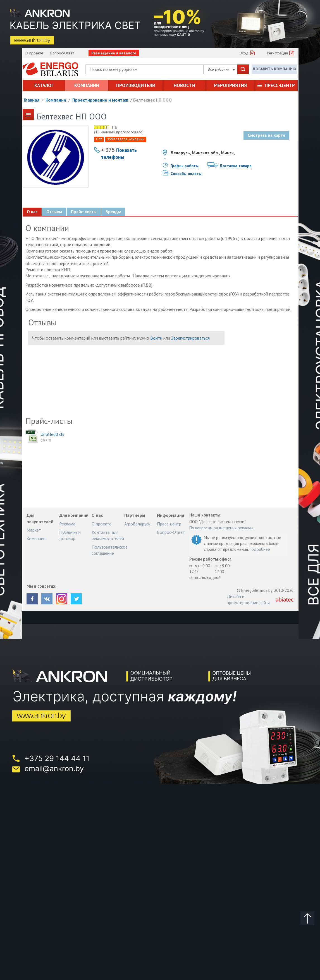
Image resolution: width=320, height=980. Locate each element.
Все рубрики (221, 69)
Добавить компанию (274, 69)
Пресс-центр (280, 85)
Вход (244, 53)
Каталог (44, 85)
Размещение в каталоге (114, 53)
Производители (136, 85)
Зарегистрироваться (190, 338)
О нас (32, 212)
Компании (87, 85)
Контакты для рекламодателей (108, 535)
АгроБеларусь (137, 524)
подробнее (260, 549)
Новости (184, 85)
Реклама (67, 524)
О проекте (34, 53)
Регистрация (277, 53)
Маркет (34, 530)
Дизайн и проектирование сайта (249, 599)
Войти (156, 338)
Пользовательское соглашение (110, 550)
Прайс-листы (84, 212)
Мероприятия (230, 85)
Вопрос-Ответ (62, 53)
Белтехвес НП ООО (152, 100)
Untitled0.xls (52, 434)
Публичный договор (70, 535)
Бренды (113, 212)
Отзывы (54, 212)
